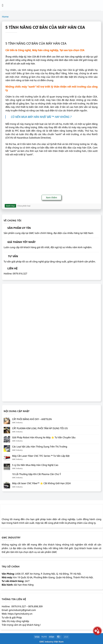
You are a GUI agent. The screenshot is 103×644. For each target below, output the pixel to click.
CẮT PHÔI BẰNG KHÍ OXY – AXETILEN (32, 419)
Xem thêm (52, 197)
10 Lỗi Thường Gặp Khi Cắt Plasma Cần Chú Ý (36, 474)
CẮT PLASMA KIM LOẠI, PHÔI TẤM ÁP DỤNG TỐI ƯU (40, 428)
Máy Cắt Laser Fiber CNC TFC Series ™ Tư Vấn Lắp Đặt (41, 456)
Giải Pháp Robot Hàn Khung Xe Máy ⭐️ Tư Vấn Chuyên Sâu (44, 437)
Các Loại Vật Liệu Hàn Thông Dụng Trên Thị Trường (40, 447)
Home (5, 17)
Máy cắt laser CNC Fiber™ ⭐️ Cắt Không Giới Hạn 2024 (41, 483)
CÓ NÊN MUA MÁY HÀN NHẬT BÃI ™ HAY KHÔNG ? (41, 117)
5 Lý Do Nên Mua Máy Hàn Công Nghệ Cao (35, 465)
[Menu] (4, 5)
